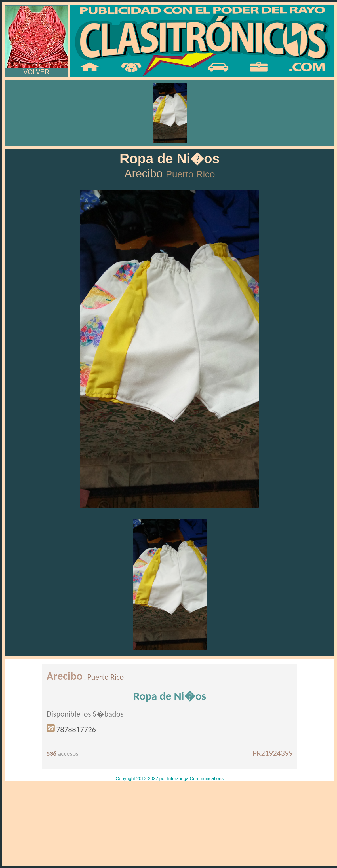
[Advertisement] (170, 823)
